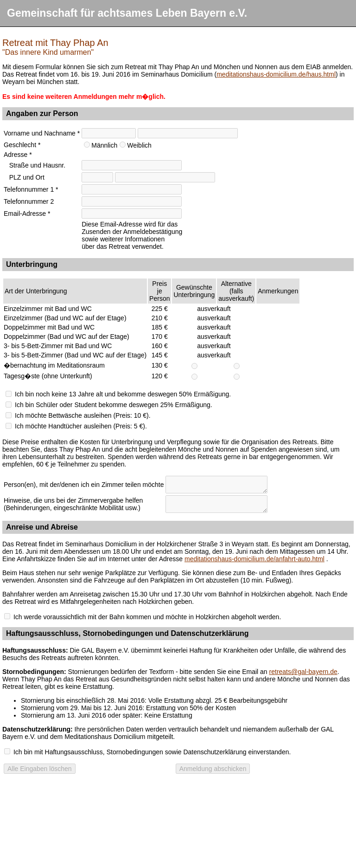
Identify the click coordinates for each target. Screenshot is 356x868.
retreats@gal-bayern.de (303, 672)
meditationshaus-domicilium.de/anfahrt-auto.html (254, 559)
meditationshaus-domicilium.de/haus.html (276, 74)
